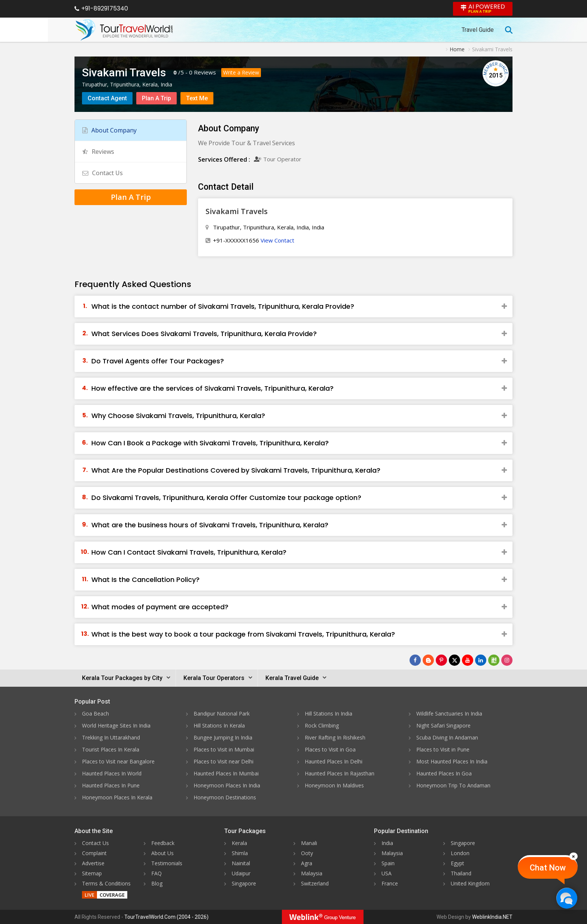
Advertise (93, 863)
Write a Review (241, 72)
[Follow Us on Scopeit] (494, 660)
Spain (388, 863)
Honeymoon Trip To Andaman (453, 785)
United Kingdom (470, 883)
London (460, 853)
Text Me (197, 98)
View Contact (277, 240)
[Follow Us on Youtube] (468, 660)
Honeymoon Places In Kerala (117, 797)
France (390, 883)
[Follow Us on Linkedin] (481, 660)
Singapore (244, 883)
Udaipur (241, 873)
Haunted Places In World (112, 773)
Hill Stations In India (329, 713)
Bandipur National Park (222, 713)
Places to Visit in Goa (330, 749)
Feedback (163, 843)
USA (387, 873)
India (387, 843)
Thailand (461, 873)
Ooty (307, 853)
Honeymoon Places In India (227, 785)
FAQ (156, 873)
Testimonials (167, 863)
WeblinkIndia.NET (492, 917)
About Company (110, 130)
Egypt (457, 863)
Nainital (241, 863)
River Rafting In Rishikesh (335, 737)
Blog (157, 883)
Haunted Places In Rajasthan (340, 773)
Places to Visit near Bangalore (118, 761)
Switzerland (315, 883)
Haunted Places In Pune (111, 785)
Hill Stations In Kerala (219, 725)
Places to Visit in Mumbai (224, 749)
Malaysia (312, 873)
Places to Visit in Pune (443, 749)
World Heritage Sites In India (116, 725)
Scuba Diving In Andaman (447, 737)
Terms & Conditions (106, 883)
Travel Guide (478, 30)
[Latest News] (428, 660)
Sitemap (92, 873)
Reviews (205, 72)
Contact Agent (107, 98)
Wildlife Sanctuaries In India (449, 713)
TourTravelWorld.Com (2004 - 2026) (166, 917)
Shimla (240, 853)
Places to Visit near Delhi (223, 761)
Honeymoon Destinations (225, 797)
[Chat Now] (567, 898)
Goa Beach (95, 713)
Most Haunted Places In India (452, 761)
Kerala (239, 843)
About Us (162, 853)
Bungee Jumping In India (223, 737)
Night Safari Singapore (443, 725)
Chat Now (548, 868)
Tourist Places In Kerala (111, 749)
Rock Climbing (322, 725)
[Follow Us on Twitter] (454, 660)
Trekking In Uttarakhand (111, 737)
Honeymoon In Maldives (334, 785)
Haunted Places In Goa (444, 773)
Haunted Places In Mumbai (226, 773)
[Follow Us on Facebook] (415, 660)
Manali (309, 843)
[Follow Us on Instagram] (507, 660)
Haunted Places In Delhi (334, 761)
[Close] (574, 856)
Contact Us (103, 173)
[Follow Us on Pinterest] (441, 660)
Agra (307, 863)
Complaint (94, 853)
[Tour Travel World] (124, 30)
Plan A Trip (156, 98)
